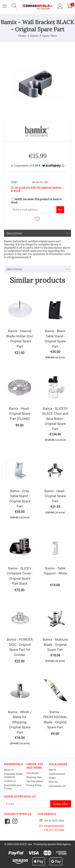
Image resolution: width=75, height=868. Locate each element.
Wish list (53, 782)
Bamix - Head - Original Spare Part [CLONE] (20, 414)
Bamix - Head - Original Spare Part (55, 496)
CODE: (14, 182)
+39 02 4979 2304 (51, 820)
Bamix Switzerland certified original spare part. (33, 241)
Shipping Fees (34, 777)
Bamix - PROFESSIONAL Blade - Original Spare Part (55, 720)
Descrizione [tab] (38, 233)
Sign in (52, 770)
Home (22, 36)
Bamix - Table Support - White (55, 571)
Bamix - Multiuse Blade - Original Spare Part (55, 645)
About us (9, 770)
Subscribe (61, 804)
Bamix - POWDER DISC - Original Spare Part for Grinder (20, 647)
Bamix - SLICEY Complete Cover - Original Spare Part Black (20, 576)
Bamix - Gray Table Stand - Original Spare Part (20, 499)
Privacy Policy (34, 785)
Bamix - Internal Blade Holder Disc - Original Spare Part (20, 339)
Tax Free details (35, 781)
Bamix (34, 36)
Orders (52, 778)
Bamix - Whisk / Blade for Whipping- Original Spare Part (20, 722)
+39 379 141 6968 (52, 830)
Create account (57, 774)
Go (60, 210)
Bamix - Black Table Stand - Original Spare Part (55, 339)
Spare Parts (49, 36)
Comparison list (57, 786)
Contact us (10, 781)
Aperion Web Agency (59, 844)
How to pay (33, 773)
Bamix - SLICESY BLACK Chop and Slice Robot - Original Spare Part (55, 419)
